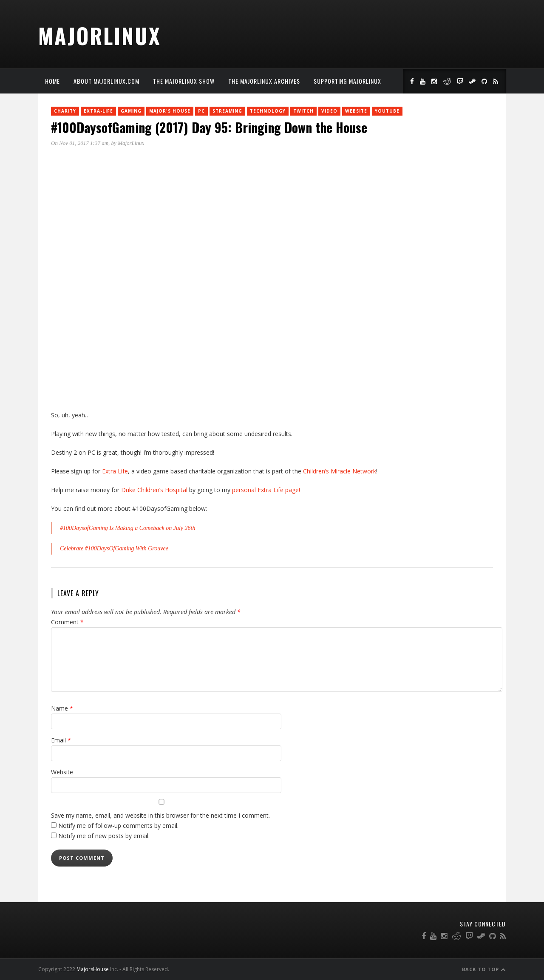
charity (65, 111)
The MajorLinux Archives (264, 81)
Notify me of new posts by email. (104, 836)
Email (61, 740)
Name (62, 708)
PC (201, 111)
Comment (67, 622)
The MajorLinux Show (184, 81)
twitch (303, 111)
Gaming (131, 111)
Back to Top (484, 969)
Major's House (170, 111)
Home (52, 81)
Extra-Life (98, 111)
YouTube (387, 111)
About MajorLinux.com (106, 81)
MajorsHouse (93, 969)
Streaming (227, 111)
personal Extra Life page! (266, 490)
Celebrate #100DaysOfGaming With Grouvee (114, 548)
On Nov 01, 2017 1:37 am (80, 143)
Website (356, 111)
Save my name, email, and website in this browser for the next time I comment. (160, 815)
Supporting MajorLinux (347, 81)
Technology (268, 111)
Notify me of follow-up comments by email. (118, 826)
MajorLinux (100, 35)
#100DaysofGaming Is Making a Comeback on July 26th (127, 528)
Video (329, 111)
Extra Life (115, 471)
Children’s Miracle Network (340, 471)
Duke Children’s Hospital (154, 490)
